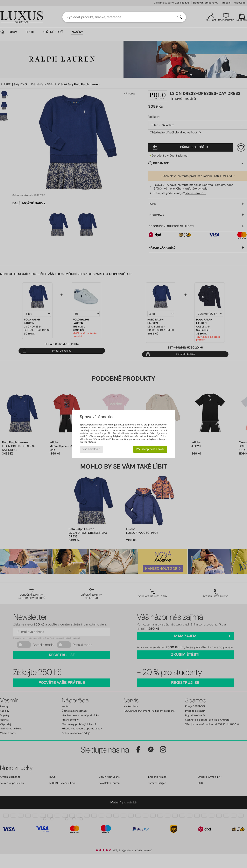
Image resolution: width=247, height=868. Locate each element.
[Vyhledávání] (180, 17)
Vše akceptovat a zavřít (150, 449)
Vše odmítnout (91, 449)
